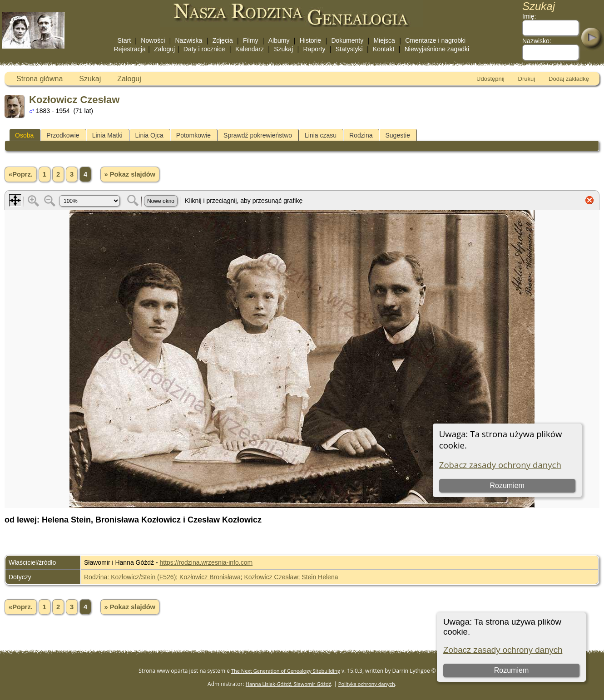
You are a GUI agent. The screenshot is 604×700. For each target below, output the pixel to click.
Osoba (24, 135)
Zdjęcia (223, 40)
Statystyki (349, 49)
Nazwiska (189, 40)
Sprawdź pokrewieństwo (258, 135)
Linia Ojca (149, 135)
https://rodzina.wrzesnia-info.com (206, 562)
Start (124, 40)
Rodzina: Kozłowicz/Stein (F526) (130, 577)
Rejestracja (130, 49)
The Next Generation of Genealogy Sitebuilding (286, 671)
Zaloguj (164, 49)
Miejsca (384, 40)
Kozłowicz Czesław (271, 577)
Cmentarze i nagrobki (435, 40)
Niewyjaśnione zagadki (437, 49)
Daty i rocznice (204, 49)
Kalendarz (250, 49)
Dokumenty (347, 40)
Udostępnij (490, 79)
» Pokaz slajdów (130, 174)
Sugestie (397, 135)
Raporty (314, 49)
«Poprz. (21, 174)
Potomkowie (193, 135)
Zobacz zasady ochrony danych (503, 650)
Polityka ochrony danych (367, 684)
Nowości (153, 40)
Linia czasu (321, 135)
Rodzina (361, 135)
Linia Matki (107, 135)
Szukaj (283, 49)
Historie (310, 40)
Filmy (250, 40)
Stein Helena (320, 577)
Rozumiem (511, 670)
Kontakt (384, 49)
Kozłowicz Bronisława (210, 577)
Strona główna (40, 79)
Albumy (279, 40)
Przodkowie (63, 135)
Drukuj (527, 79)
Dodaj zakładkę (569, 79)
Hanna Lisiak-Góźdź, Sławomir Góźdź (288, 684)
